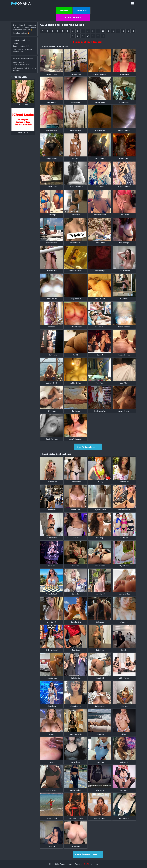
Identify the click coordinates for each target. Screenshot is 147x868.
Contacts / (82, 864)
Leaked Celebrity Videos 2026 (88, 42)
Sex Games (64, 10)
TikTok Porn (82, 10)
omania (21, 3)
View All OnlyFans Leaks (88, 854)
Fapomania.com (66, 864)
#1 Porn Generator (73, 17)
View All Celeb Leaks (88, 447)
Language (95, 864)
